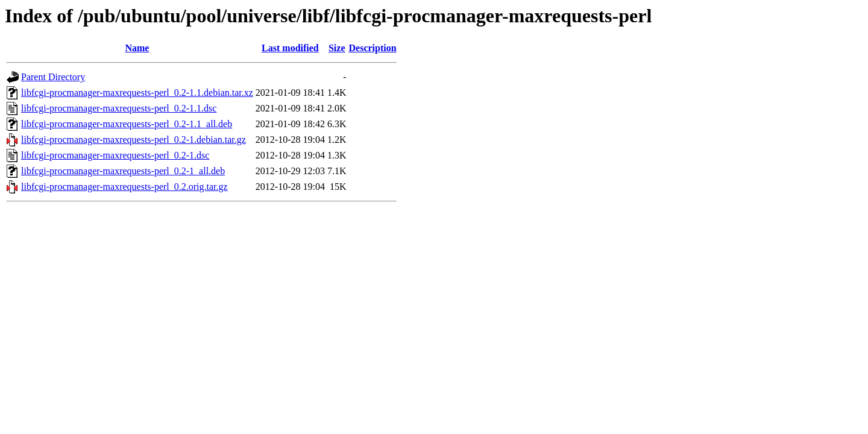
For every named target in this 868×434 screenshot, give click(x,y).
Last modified (290, 48)
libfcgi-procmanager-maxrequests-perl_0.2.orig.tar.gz (124, 187)
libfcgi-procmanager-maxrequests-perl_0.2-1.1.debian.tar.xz (137, 93)
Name (137, 48)
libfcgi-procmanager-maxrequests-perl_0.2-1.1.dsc (119, 108)
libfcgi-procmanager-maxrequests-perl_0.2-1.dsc (115, 155)
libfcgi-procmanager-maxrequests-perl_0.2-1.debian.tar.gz (134, 140)
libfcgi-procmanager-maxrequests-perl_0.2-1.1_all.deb (127, 124)
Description (373, 48)
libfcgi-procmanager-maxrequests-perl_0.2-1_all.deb (123, 171)
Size (337, 48)
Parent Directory (53, 77)
